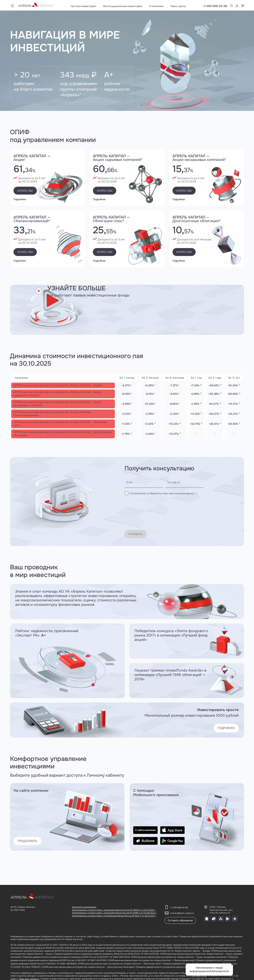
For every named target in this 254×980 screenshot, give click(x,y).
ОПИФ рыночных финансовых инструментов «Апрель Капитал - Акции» (56, 388)
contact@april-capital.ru (182, 913)
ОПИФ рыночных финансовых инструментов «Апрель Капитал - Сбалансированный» (56, 429)
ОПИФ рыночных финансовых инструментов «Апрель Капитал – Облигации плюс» (56, 443)
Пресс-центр (178, 6)
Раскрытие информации (84, 907)
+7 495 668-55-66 (232, 6)
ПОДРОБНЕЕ (222, 722)
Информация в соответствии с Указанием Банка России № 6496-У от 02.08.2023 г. (114, 913)
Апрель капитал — (48, 158)
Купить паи (29, 191)
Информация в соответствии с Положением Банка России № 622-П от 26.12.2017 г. (114, 916)
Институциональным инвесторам (123, 6)
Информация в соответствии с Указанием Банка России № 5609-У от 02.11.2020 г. (114, 910)
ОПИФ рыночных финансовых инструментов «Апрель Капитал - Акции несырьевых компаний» (56, 416)
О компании (156, 6)
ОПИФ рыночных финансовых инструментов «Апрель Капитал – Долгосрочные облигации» (56, 457)
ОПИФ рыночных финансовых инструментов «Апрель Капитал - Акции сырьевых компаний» (56, 402)
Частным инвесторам (83, 6)
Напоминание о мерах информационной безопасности (209, 970)
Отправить (139, 528)
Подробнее (20, 199)
